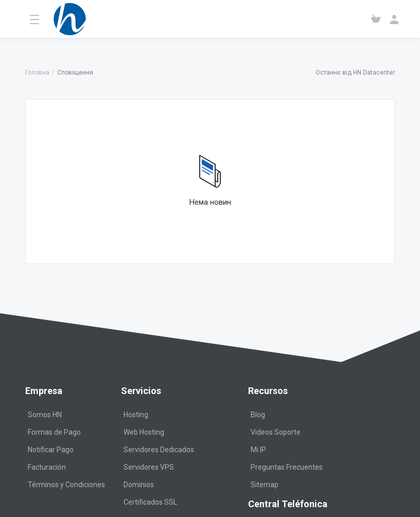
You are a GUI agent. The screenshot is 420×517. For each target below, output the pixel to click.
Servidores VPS (149, 467)
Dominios (139, 485)
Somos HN (45, 415)
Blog (258, 415)
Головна (37, 73)
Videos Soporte (276, 432)
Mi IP (258, 450)
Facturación (47, 467)
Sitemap (265, 485)
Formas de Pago (54, 432)
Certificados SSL (150, 502)
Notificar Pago (51, 450)
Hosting (136, 415)
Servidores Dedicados (159, 450)
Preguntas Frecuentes (287, 467)
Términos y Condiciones (66, 485)
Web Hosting (144, 432)
